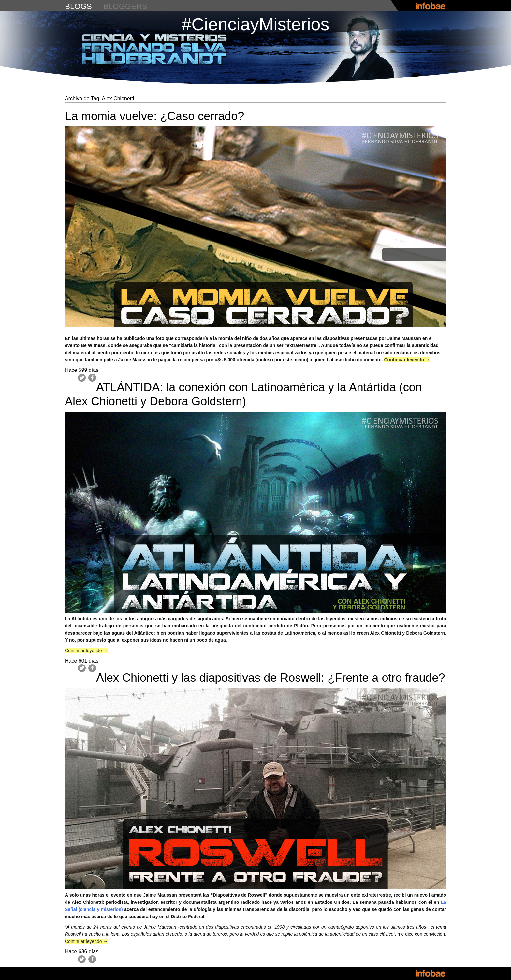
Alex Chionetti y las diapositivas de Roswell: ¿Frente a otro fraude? (271, 678)
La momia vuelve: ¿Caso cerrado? (154, 116)
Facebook (92, 378)
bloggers (125, 6)
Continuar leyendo (407, 360)
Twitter (82, 378)
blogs (78, 6)
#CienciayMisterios (255, 24)
